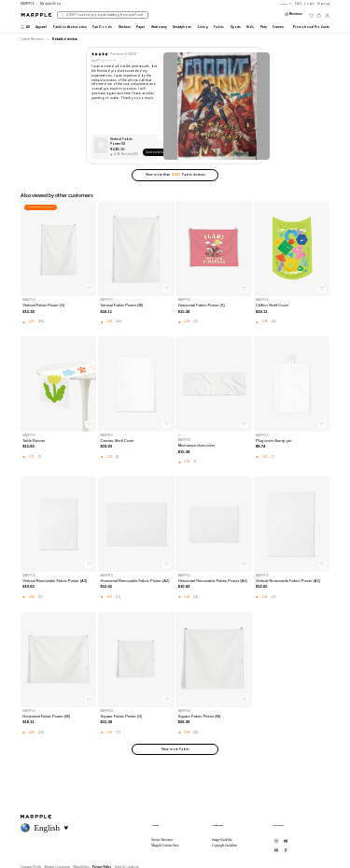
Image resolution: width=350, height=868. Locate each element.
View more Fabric (175, 749)
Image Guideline (222, 840)
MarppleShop (50, 4)
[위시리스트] (311, 15)
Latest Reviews (32, 39)
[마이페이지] (327, 15)
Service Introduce (162, 840)
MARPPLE (28, 4)
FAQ (298, 4)
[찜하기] (89, 289)
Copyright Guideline (224, 846)
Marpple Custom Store (165, 846)
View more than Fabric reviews (175, 175)
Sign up (323, 4)
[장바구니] (319, 15)
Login (309, 4)
